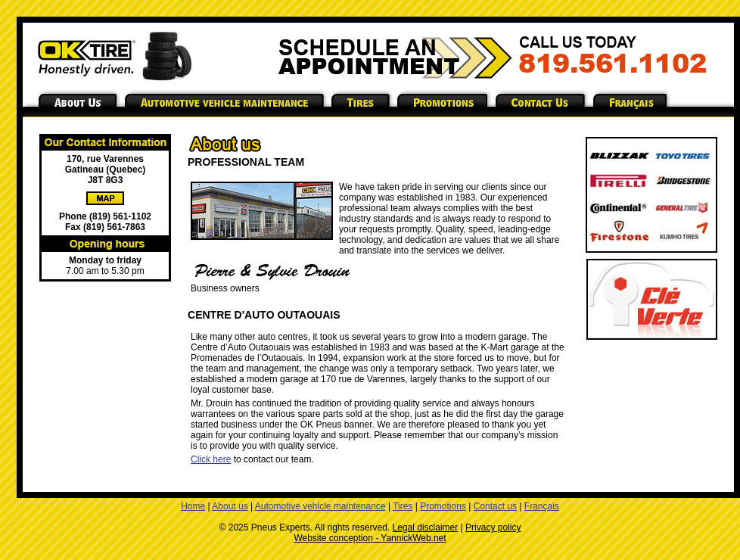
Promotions (443, 506)
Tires (403, 506)
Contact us (495, 506)
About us (230, 506)
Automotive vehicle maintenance (320, 506)
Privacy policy (493, 527)
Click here (211, 459)
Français (542, 506)
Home (193, 506)
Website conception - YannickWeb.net (370, 538)
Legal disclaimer (426, 527)
